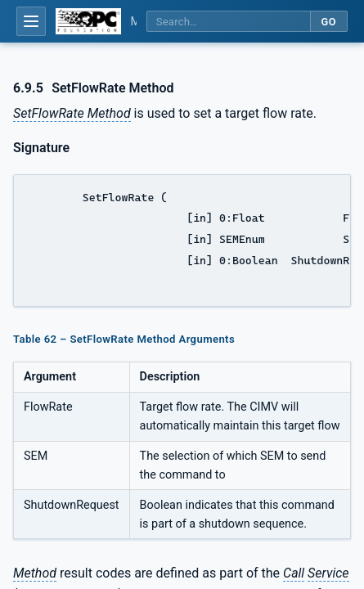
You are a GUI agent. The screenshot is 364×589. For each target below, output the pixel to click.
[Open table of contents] (31, 21)
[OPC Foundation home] (88, 21)
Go (328, 22)
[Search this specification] (228, 22)
